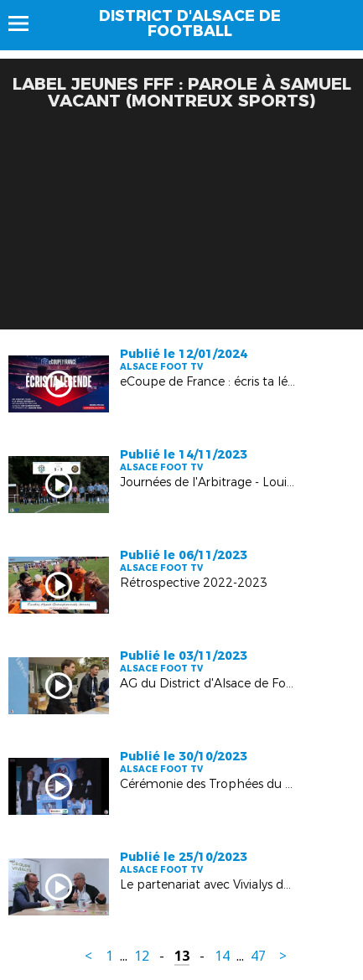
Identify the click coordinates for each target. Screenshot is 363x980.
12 (142, 956)
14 (222, 956)
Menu (26, 23)
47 (258, 956)
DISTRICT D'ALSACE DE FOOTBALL (190, 23)
